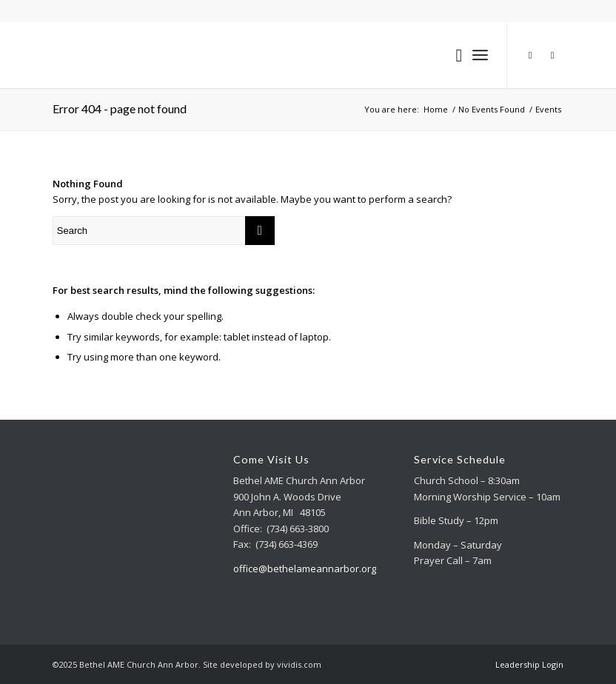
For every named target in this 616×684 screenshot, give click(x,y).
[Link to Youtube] (530, 55)
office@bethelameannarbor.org (305, 569)
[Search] (451, 55)
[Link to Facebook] (552, 55)
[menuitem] (451, 55)
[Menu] (480, 55)
